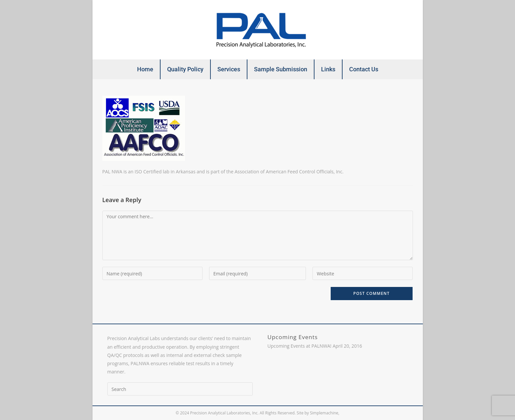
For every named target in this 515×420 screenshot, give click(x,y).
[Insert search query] (180, 389)
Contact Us (364, 69)
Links (328, 69)
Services (229, 69)
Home (145, 69)
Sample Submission (281, 69)
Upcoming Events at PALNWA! (300, 346)
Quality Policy (185, 69)
